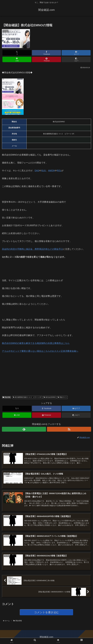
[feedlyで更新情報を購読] (24, 429)
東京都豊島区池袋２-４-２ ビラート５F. (27, 397)
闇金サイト (62, 397)
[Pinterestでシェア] (46, 59)
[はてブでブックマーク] (76, 53)
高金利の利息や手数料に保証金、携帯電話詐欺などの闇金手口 (32, 249)
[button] (76, 59)
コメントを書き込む (47, 612)
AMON (51, 171)
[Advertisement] (20, 372)
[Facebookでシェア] (46, 53)
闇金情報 (7, 397)
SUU (44, 171)
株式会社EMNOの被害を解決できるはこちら (36, 343)
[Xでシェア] (17, 53)
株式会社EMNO (50, 397)
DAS (37, 171)
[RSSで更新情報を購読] (69, 429)
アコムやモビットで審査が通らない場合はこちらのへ (40, 351)
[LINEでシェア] (17, 59)
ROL (59, 171)
